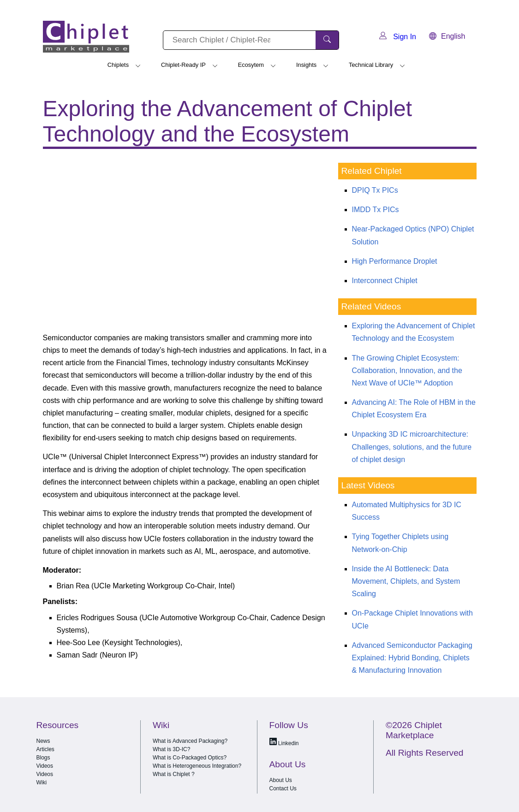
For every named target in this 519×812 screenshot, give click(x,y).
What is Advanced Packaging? (190, 741)
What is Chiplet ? (174, 774)
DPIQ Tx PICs (375, 190)
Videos (45, 766)
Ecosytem (251, 65)
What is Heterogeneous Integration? (197, 766)
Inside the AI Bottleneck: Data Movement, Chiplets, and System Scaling (406, 581)
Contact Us (283, 788)
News (43, 741)
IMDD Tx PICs (376, 210)
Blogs (43, 758)
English (447, 36)
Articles (45, 749)
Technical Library (371, 65)
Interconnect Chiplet (385, 281)
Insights (306, 65)
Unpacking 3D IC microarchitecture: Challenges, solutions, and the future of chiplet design (412, 447)
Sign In (398, 37)
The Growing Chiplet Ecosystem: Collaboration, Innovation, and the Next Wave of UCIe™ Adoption (407, 370)
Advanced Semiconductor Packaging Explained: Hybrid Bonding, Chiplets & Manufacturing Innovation (412, 658)
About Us (281, 780)
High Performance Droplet (395, 261)
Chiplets (118, 65)
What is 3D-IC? (171, 749)
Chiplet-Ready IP (183, 65)
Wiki (42, 782)
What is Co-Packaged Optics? (190, 758)
